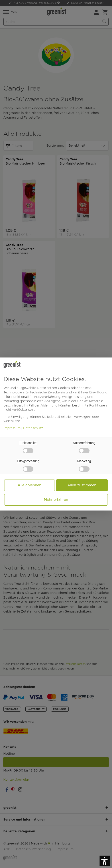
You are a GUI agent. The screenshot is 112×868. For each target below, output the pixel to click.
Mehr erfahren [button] (56, 500)
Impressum (12, 428)
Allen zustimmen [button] (82, 485)
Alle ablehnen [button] (30, 485)
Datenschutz (33, 428)
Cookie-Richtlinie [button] (90, 401)
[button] (105, 861)
